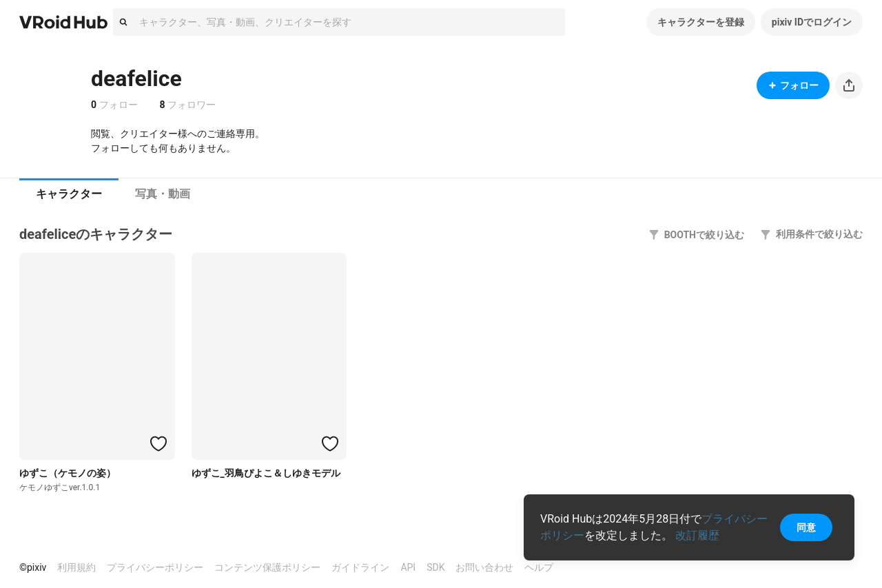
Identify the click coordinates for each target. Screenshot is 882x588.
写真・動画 (163, 194)
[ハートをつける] (158, 443)
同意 (806, 527)
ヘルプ (539, 567)
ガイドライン (360, 567)
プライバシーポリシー (155, 567)
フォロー (793, 85)
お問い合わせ (484, 567)
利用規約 (76, 567)
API (408, 567)
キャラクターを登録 (701, 22)
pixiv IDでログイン (812, 22)
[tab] (69, 194)
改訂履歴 (697, 535)
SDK (435, 567)
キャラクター (69, 194)
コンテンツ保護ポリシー (267, 567)
